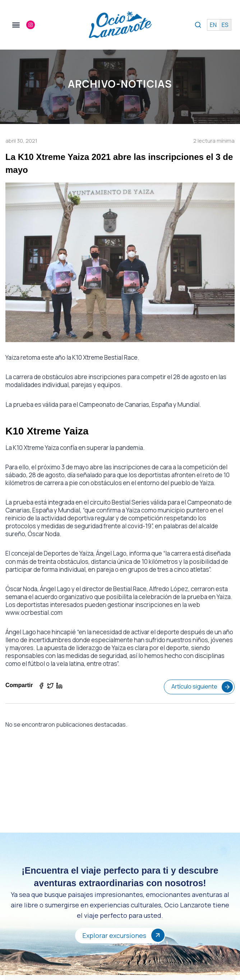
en (213, 25)
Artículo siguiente (202, 687)
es (225, 25)
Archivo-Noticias (120, 84)
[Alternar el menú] (16, 25)
